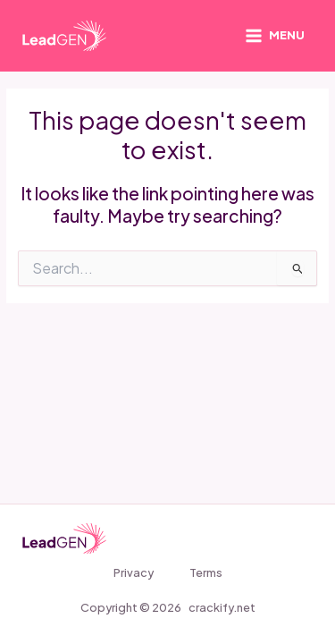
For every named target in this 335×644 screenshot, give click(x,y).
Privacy (134, 572)
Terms (206, 572)
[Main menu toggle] (275, 36)
